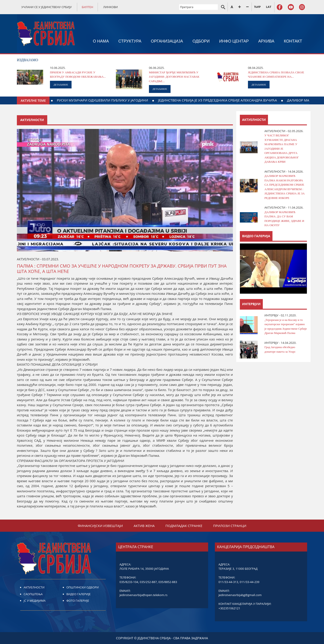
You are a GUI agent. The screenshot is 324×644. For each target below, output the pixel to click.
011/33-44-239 (249, 582)
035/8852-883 (168, 582)
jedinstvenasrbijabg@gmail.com (240, 595)
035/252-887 (148, 582)
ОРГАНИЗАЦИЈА (167, 41)
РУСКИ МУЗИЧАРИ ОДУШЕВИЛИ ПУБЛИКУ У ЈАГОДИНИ (212, 100)
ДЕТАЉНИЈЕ (61, 85)
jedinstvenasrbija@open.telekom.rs (143, 595)
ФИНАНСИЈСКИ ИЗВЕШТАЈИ (100, 526)
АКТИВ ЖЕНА (144, 526)
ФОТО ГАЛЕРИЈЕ (78, 601)
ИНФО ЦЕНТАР (234, 41)
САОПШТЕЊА (33, 594)
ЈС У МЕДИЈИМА (35, 601)
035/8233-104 (129, 582)
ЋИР (257, 7)
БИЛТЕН (87, 7)
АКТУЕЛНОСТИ (34, 587)
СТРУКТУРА (130, 41)
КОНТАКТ (293, 41)
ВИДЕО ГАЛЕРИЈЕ (79, 594)
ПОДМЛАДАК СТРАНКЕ (184, 526)
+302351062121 (229, 608)
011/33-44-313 (228, 582)
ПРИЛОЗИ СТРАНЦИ (230, 526)
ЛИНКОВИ (111, 7)
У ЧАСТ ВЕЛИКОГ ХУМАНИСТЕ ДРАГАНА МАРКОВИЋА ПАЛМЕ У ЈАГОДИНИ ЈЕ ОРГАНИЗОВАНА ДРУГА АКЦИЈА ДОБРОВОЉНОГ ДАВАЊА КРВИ (282, 149)
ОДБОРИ (201, 41)
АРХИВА (266, 41)
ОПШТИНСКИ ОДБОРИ (83, 587)
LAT (269, 7)
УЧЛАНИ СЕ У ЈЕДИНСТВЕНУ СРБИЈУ (47, 7)
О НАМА (101, 41)
